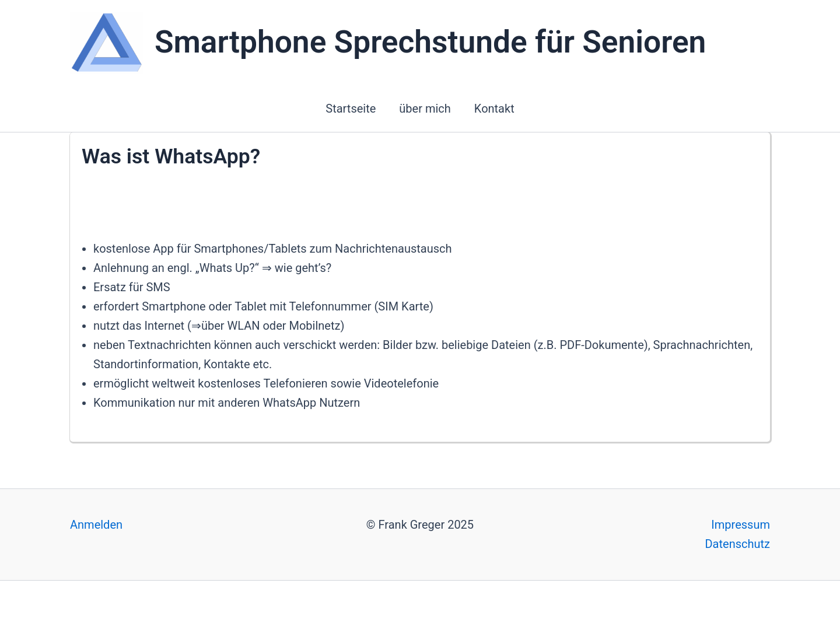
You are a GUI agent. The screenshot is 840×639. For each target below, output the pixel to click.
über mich (425, 109)
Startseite (351, 109)
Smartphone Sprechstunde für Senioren (430, 42)
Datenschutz (737, 544)
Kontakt (494, 109)
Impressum (741, 525)
